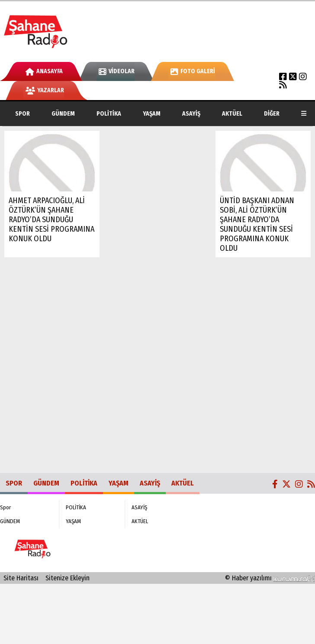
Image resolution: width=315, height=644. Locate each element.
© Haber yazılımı (270, 578)
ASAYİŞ (191, 114)
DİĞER (272, 114)
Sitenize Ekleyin (67, 578)
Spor (22, 114)
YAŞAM (152, 114)
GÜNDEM (63, 114)
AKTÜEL (232, 114)
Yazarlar (45, 90)
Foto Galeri (193, 71)
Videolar (117, 71)
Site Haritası (21, 578)
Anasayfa (44, 71)
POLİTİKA (109, 114)
